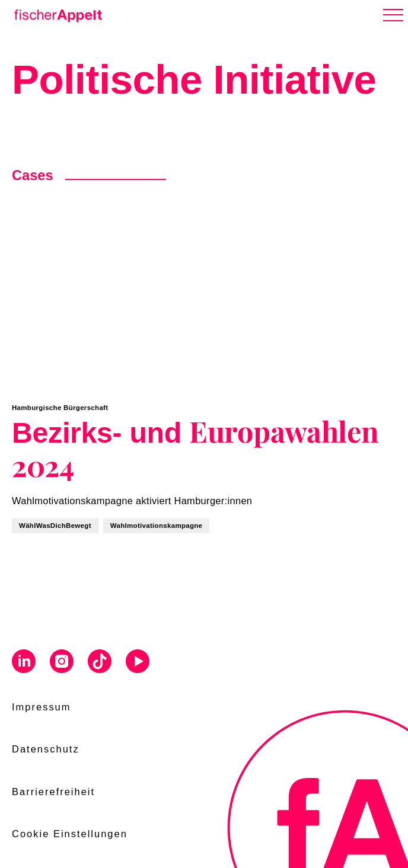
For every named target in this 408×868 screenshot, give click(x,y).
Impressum (42, 707)
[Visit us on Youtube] (138, 663)
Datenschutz (46, 749)
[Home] (56, 14)
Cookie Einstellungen (70, 834)
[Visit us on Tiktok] (100, 663)
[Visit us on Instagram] (62, 663)
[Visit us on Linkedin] (24, 663)
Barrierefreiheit (53, 792)
